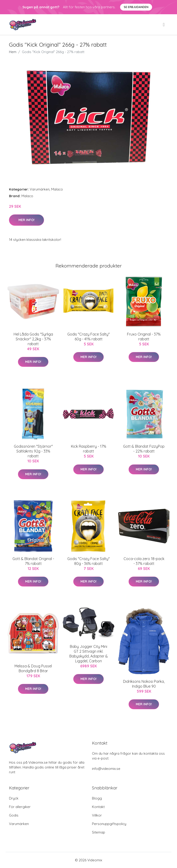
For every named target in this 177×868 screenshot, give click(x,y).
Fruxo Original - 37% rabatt (144, 337)
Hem (13, 52)
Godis (14, 815)
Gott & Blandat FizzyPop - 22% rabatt (144, 449)
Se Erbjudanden (136, 7)
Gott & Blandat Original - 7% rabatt (33, 561)
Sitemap (99, 832)
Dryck (14, 798)
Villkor (97, 815)
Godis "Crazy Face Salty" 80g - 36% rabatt (88, 561)
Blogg (97, 798)
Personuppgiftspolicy (109, 824)
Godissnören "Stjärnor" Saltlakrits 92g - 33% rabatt (33, 451)
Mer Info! (27, 220)
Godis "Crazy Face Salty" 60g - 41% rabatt (88, 337)
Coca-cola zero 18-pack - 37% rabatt (144, 561)
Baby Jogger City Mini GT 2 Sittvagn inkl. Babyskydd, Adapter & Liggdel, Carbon (89, 654)
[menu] (164, 25)
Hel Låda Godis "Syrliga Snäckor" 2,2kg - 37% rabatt (33, 339)
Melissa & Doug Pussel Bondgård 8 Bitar (33, 668)
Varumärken (40, 189)
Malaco (57, 189)
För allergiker (20, 807)
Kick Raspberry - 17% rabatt (89, 449)
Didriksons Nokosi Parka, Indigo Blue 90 (144, 684)
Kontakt (98, 807)
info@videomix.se (106, 769)
